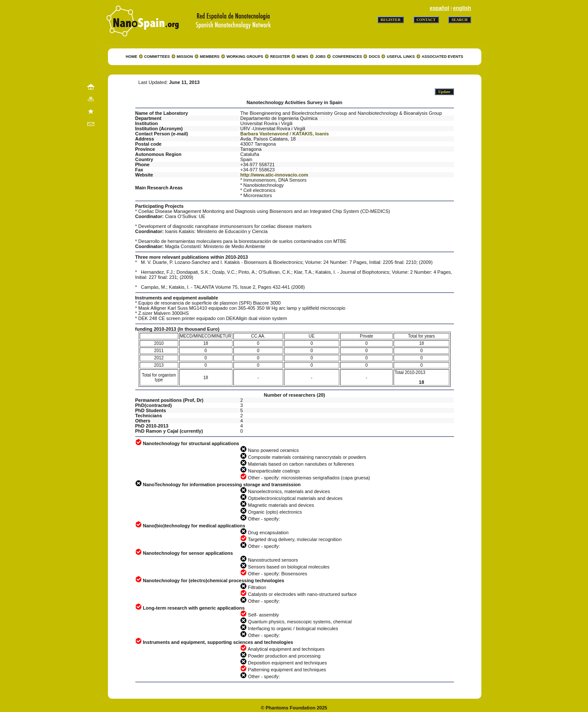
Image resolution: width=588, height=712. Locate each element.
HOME (132, 57)
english (462, 8)
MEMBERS (210, 57)
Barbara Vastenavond (264, 134)
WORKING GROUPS (245, 57)
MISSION (185, 57)
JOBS (321, 57)
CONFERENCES (347, 57)
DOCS (374, 57)
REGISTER (280, 57)
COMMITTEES (157, 57)
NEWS (303, 57)
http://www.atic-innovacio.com (274, 175)
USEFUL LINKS (401, 57)
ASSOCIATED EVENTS (443, 57)
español (439, 8)
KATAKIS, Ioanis (311, 134)
